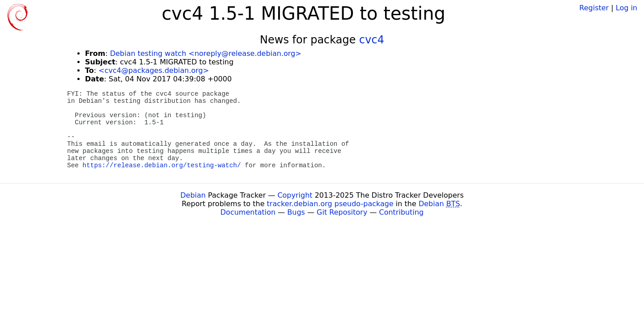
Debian (193, 195)
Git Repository (342, 212)
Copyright (295, 195)
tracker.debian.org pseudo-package (330, 204)
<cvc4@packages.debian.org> (154, 70)
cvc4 (372, 40)
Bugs (296, 212)
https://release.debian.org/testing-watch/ (162, 165)
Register (594, 8)
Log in (627, 8)
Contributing (402, 212)
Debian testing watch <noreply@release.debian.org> (206, 53)
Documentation (248, 212)
